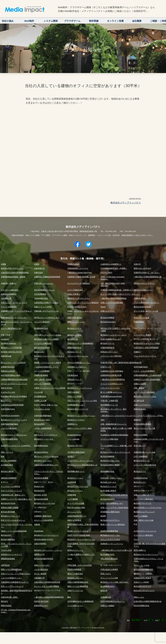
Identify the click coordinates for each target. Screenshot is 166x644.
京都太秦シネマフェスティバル (46, 311)
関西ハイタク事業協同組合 (11, 569)
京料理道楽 (5, 565)
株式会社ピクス (140, 482)
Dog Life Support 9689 (76, 508)
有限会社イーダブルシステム (79, 298)
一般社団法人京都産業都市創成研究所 (49, 597)
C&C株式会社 (73, 375)
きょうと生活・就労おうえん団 (146, 311)
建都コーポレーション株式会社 (113, 524)
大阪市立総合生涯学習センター (46, 465)
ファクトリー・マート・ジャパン (80, 461)
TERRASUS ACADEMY (10, 416)
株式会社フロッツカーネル (45, 503)
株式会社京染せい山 (142, 461)
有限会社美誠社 (140, 409)
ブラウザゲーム (72, 21)
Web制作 (29, 21)
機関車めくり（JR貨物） (143, 574)
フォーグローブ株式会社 (143, 499)
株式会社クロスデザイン (110, 520)
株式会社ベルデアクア (142, 586)
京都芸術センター (41, 606)
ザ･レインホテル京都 (76, 503)
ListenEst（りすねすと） (77, 367)
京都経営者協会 (140, 298)
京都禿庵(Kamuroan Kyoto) (111, 396)
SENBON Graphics (8, 343)
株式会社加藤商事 (107, 456)
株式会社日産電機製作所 (143, 569)
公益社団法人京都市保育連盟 (12, 405)
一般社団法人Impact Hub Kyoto (80, 273)
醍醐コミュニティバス (76, 322)
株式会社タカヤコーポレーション (14, 435)
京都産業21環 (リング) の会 (144, 452)
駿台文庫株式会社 (107, 554)
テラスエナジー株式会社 (143, 535)
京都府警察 (72, 495)
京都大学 (137, 264)
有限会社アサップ (74, 379)
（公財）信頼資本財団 (43, 428)
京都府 (4, 264)
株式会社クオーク (74, 352)
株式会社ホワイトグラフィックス (14, 420)
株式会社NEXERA (108, 499)
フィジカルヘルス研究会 (11, 486)
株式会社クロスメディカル (78, 486)
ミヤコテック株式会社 (10, 290)
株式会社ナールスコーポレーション (81, 539)
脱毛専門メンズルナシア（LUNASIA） (16, 446)
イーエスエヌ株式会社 (43, 343)
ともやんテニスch (8, 392)
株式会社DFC (6, 535)
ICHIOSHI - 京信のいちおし (111, 478)
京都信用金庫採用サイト (77, 516)
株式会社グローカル (108, 482)
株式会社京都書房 (107, 318)
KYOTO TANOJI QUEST (77, 307)
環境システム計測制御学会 (78, 586)
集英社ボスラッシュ (75, 550)
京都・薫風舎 (139, 388)
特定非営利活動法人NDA (11, 375)
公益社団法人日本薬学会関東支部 (47, 582)
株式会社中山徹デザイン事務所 (46, 339)
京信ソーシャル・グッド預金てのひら (16, 574)
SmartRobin (39, 531)
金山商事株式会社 (107, 586)
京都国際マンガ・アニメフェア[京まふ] (16, 311)
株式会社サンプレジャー (110, 461)
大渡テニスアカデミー (142, 405)
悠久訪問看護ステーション (45, 290)
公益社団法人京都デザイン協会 (46, 303)
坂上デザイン (6, 401)
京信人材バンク (140, 446)
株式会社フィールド (75, 478)
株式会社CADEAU (41, 452)
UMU (103, 420)
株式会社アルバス (107, 343)
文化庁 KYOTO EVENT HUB (79, 535)
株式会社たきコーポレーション (146, 554)
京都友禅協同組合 (107, 348)
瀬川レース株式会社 (75, 574)
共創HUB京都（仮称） (10, 597)
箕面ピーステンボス (42, 565)
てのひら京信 (6, 550)
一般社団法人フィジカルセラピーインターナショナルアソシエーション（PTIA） (132, 416)
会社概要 (137, 21)
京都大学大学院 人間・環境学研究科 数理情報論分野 (121, 363)
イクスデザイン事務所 (142, 335)
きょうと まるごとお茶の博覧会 (47, 586)
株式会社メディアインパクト (126, 203)
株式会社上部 (73, 339)
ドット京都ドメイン (75, 606)
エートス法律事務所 (42, 371)
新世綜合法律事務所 (9, 294)
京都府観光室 (106, 597)
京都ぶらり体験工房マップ (144, 495)
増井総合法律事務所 (9, 478)
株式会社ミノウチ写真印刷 (11, 348)
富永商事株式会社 (41, 446)
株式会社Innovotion (108, 322)
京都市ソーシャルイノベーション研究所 (50, 388)
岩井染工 (71, 456)
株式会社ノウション (75, 578)
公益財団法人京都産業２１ (111, 264)
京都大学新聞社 (40, 544)
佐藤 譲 (37, 524)
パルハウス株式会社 (9, 428)
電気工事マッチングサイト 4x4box (48, 335)
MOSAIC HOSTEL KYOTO (11, 352)
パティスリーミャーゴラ (110, 388)
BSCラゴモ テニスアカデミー (46, 435)
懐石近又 (4, 601)
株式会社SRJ (39, 352)
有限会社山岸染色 (8, 371)
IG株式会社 (39, 273)
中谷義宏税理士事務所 (142, 424)
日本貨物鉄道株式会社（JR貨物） (114, 268)
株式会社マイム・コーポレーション (81, 416)
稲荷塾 (103, 516)
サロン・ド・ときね (142, 565)
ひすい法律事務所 (141, 456)
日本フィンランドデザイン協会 (80, 428)
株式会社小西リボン (75, 446)
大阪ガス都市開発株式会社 (78, 582)
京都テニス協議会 (141, 516)
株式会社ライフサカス (76, 420)
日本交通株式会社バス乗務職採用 (80, 601)
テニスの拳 (39, 392)
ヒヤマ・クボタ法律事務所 (144, 371)
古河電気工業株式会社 (76, 452)
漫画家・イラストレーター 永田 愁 (48, 363)
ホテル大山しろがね (42, 409)
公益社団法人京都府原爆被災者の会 (148, 601)
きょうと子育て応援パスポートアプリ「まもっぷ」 (120, 294)
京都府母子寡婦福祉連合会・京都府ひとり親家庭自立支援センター (127, 290)
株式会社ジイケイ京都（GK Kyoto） (115, 582)
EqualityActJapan (74, 435)
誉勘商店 (137, 420)
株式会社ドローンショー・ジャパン (48, 550)
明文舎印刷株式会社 (142, 606)
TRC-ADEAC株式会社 (109, 559)
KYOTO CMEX (106, 273)
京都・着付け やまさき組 (144, 520)
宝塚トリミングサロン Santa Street (114, 508)
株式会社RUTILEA (8, 503)
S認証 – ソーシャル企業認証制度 (14, 531)
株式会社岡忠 (39, 424)
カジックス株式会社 (42, 322)
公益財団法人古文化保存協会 (112, 371)
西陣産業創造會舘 (8, 559)
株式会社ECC (39, 491)
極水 (69, 597)
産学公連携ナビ (140, 550)
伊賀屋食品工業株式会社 (110, 512)
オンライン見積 (115, 21)
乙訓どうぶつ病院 (74, 396)
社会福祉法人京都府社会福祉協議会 (114, 435)
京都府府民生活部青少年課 (111, 375)
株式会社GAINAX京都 (142, 307)
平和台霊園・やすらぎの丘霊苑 (80, 565)
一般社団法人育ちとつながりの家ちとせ (116, 550)
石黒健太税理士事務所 (142, 578)
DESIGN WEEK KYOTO (44, 539)
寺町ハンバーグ (7, 452)
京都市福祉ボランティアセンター (14, 318)
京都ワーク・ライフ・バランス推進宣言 (83, 303)
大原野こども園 (40, 401)
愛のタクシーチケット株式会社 (46, 456)
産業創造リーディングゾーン (112, 544)
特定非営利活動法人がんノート (113, 601)
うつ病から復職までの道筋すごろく (81, 554)
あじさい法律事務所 (9, 461)
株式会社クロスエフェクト (144, 591)
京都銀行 (137, 352)
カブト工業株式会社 (75, 290)
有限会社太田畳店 (141, 435)
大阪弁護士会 (39, 268)
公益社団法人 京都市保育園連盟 (146, 348)
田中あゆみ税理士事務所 (110, 465)
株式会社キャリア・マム (110, 535)
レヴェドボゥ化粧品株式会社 (145, 465)
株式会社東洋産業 (41, 499)
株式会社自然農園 (41, 478)
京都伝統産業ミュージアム (78, 268)
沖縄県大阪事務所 (41, 375)
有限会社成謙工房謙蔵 (10, 508)
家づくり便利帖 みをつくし (111, 392)
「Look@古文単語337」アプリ (46, 367)
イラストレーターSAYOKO (111, 356)
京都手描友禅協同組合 (43, 416)
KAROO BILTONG (41, 601)
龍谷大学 (104, 591)
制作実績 (94, 21)
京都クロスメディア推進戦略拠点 (80, 343)
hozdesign (5, 339)
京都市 (37, 264)
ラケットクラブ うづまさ (110, 539)
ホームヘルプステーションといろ (14, 384)
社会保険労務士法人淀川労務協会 (14, 396)
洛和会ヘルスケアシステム (78, 531)
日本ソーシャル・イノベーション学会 (82, 401)
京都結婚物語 (139, 322)
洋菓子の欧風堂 (73, 392)
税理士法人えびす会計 (142, 268)
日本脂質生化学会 (141, 478)
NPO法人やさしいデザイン (144, 283)
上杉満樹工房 (6, 298)
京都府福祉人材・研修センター (13, 495)
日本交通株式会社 (8, 409)
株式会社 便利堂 (7, 471)
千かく (136, 539)
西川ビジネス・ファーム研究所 (13, 363)
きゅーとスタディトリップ (11, 491)
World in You (39, 486)
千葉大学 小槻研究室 (109, 401)
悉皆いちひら (106, 574)
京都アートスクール (75, 591)
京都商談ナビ (73, 424)
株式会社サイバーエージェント (46, 535)
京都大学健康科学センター (111, 339)
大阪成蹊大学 (39, 578)
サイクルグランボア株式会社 (79, 283)
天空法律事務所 (40, 294)
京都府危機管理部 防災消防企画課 (14, 379)
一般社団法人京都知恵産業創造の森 (148, 277)
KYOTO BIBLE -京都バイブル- (46, 405)
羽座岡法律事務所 (74, 569)
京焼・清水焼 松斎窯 (43, 379)
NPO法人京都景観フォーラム (79, 363)
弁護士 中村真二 (74, 294)
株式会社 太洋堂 (40, 495)
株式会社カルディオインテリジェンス (115, 452)
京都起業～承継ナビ (9, 283)
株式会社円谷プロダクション (12, 268)
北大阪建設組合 (40, 396)
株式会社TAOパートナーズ (78, 409)
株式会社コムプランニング (144, 512)
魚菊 (3, 456)
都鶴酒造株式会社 (74, 348)
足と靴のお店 (139, 401)
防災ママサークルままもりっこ (13, 520)
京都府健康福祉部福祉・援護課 (13, 277)
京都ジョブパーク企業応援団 (112, 303)
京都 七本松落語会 (75, 318)
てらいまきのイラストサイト (145, 356)
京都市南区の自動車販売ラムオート (15, 582)
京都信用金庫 (6, 356)
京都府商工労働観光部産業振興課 (47, 277)
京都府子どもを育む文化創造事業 (147, 379)
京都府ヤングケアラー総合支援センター (17, 499)
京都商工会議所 (73, 264)
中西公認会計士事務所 (109, 569)
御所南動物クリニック (109, 405)
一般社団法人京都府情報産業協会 (114, 298)
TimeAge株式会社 (41, 298)
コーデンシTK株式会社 (109, 439)
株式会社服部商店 (8, 539)
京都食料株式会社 (8, 367)
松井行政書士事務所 (108, 491)
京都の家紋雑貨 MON (9, 439)
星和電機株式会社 (107, 471)
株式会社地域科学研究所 (44, 559)
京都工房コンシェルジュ (44, 283)
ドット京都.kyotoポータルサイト (146, 303)
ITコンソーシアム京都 (109, 578)
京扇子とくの (106, 367)
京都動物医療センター (76, 405)
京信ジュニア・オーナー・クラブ (14, 303)
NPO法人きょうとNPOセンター (47, 318)
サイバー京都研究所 (9, 307)
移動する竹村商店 (74, 520)
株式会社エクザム (74, 335)
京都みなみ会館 (140, 384)
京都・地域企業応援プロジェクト (114, 424)
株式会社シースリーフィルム (145, 396)
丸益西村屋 (72, 482)
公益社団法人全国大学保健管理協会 (15, 273)
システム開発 (51, 21)
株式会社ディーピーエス (44, 439)
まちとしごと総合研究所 (44, 520)
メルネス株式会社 (41, 569)
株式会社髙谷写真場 (42, 348)
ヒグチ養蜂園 (73, 499)
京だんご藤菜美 (40, 574)
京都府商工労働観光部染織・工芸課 (81, 277)
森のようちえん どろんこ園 (144, 428)
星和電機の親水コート (76, 471)
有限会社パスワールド (109, 352)
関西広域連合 (6, 606)
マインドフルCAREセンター (112, 384)
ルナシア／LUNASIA (42, 384)
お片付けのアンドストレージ (145, 531)
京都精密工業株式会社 (43, 516)
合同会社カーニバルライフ (11, 554)
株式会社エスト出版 (142, 318)
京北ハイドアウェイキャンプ (12, 586)
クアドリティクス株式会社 (144, 392)
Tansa (70, 559)
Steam (103, 307)
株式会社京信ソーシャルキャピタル (148, 508)
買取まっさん (139, 597)
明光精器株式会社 (41, 328)
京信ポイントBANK (141, 582)
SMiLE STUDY (7, 388)
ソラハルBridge (73, 439)
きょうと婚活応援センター (11, 328)
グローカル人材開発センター (112, 503)
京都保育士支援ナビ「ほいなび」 (147, 273)
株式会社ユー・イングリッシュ (80, 388)
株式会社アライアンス (142, 503)
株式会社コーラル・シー (11, 516)
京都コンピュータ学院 (43, 307)
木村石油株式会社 (141, 367)
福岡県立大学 (39, 554)
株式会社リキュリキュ (43, 461)
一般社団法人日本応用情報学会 (113, 379)
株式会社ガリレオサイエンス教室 (147, 343)
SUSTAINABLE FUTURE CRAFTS (114, 495)
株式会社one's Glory (42, 420)
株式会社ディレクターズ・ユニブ (114, 335)
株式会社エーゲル (74, 328)
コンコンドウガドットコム (78, 356)
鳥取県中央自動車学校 (109, 531)
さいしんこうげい (74, 512)
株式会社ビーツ (140, 471)
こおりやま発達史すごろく (11, 578)
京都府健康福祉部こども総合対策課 (148, 375)
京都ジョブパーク (107, 311)
